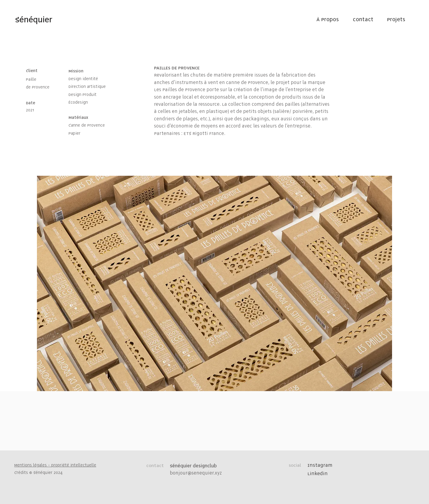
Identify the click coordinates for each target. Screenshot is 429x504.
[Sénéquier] (34, 20)
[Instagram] (323, 466)
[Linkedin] (323, 474)
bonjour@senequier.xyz (196, 473)
